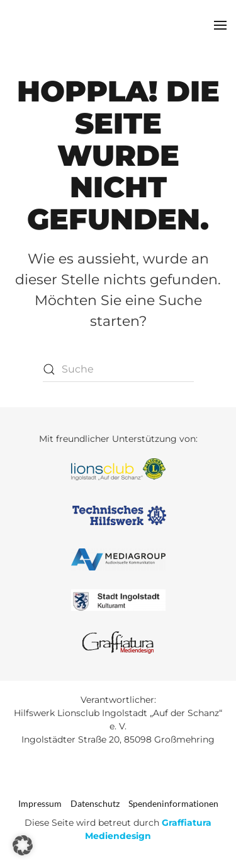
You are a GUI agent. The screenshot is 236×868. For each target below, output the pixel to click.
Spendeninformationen (173, 803)
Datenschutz (95, 803)
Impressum (40, 803)
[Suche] (118, 369)
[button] (220, 25)
